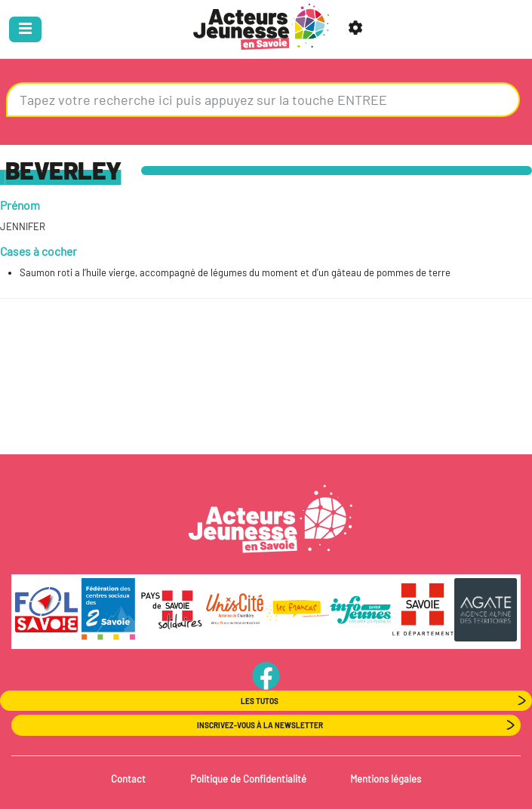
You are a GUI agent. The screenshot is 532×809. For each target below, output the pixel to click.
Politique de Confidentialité (248, 779)
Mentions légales (386, 779)
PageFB (266, 675)
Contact (128, 779)
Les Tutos (260, 701)
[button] (358, 29)
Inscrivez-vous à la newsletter (260, 725)
